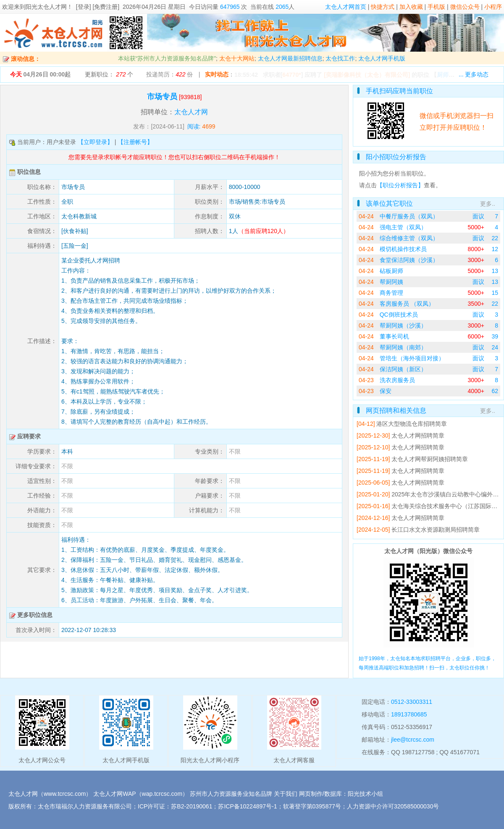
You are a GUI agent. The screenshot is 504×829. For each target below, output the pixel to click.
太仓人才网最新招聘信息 (290, 58)
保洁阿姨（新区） (403, 369)
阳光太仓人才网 (46, 7)
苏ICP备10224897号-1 (247, 806)
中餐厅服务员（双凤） (409, 216)
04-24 (366, 216)
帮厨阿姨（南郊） (403, 347)
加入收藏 (411, 7)
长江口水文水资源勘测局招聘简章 (436, 530)
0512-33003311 (412, 702)
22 (495, 238)
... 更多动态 (474, 74)
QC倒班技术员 (399, 315)
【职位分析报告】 (400, 185)
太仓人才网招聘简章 (418, 435)
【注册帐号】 (135, 142)
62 (495, 391)
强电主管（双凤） (403, 227)
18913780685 (409, 714)
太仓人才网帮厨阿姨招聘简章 (430, 459)
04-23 (366, 380)
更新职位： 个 (109, 74)
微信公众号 (465, 7)
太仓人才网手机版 (382, 58)
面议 (478, 216)
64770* (291, 75)
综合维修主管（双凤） (409, 238)
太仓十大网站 (237, 58)
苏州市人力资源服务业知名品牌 (231, 794)
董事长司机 (394, 336)
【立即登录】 (95, 142)
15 (495, 293)
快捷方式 (383, 7)
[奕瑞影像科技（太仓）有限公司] (367, 75)
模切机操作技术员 (403, 249)
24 (495, 347)
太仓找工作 (340, 58)
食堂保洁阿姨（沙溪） (409, 260)
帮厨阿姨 (391, 282)
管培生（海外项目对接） (412, 358)
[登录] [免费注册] (98, 7)
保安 (386, 391)
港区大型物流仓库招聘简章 (412, 424)
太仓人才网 (191, 112)
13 (495, 271)
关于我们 (286, 794)
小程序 (493, 7)
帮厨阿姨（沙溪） (403, 325)
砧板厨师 (391, 271)
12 (495, 249)
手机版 (436, 7)
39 (495, 336)
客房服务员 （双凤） (407, 304)
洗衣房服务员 (397, 380)
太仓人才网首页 (346, 7)
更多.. (488, 204)
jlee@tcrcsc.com (413, 740)
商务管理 (391, 293)
